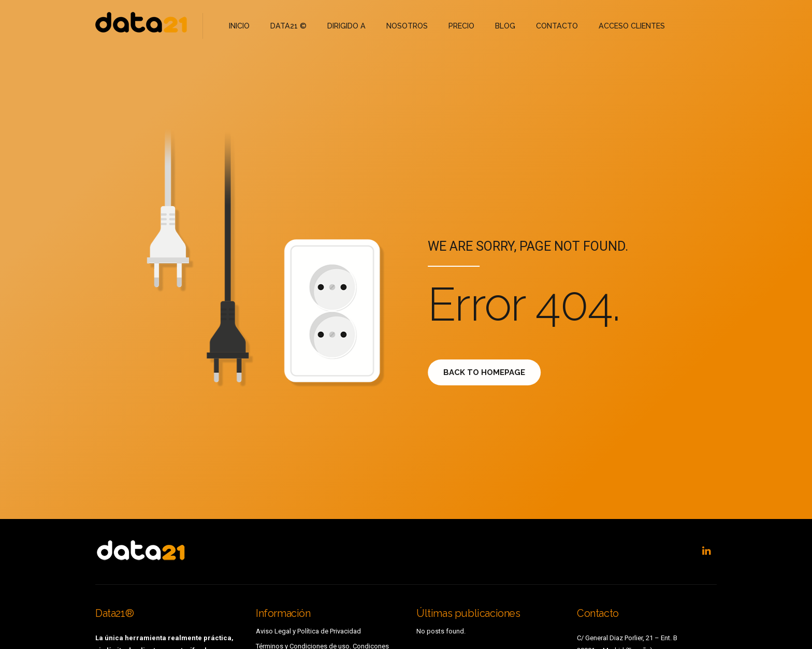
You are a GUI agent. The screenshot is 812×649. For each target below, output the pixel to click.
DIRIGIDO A (342, 26)
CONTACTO (546, 26)
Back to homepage (491, 372)
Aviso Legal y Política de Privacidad (308, 631)
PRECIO (453, 26)
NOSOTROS (400, 26)
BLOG (496, 26)
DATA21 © (286, 26)
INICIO (239, 26)
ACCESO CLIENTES (618, 26)
